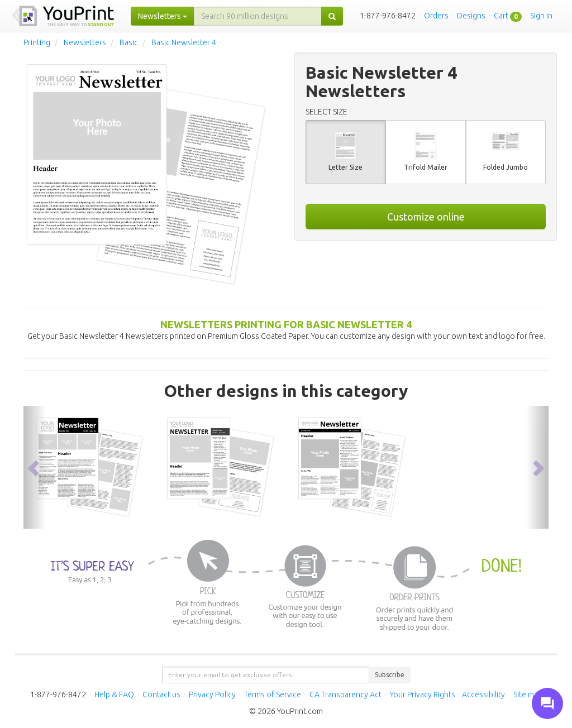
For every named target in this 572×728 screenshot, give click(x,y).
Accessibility (483, 695)
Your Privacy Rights (423, 695)
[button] (35, 467)
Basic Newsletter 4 (184, 42)
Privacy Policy (212, 695)
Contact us (161, 695)
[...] (258, 16)
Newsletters (85, 42)
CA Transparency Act (345, 695)
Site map (528, 695)
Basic (129, 42)
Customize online (426, 217)
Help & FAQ (114, 695)
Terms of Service (273, 695)
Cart (501, 16)
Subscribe (390, 675)
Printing (37, 42)
